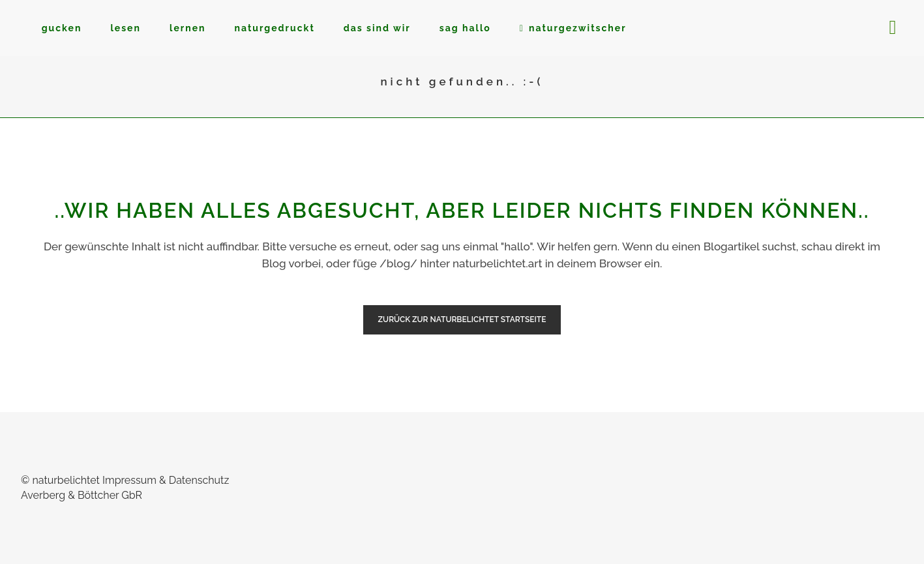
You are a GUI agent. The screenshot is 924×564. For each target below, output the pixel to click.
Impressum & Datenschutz (166, 480)
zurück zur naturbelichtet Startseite (462, 319)
